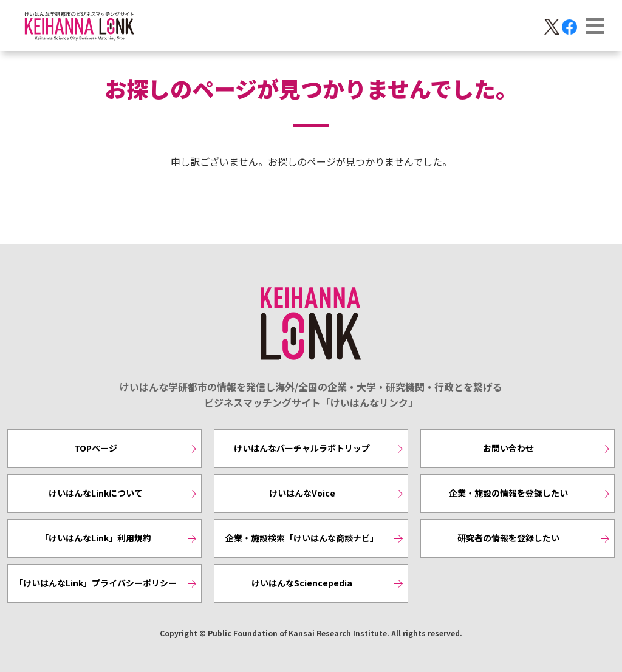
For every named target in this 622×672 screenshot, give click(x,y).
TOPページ (96, 448)
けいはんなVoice (302, 493)
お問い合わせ (508, 448)
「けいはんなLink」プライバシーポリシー (96, 583)
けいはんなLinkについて (96, 493)
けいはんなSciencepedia (302, 583)
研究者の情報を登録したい (508, 538)
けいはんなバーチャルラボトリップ (302, 448)
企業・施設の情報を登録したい (508, 493)
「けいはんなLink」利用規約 (96, 538)
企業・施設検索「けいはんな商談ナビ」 (302, 538)
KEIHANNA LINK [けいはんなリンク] (311, 324)
